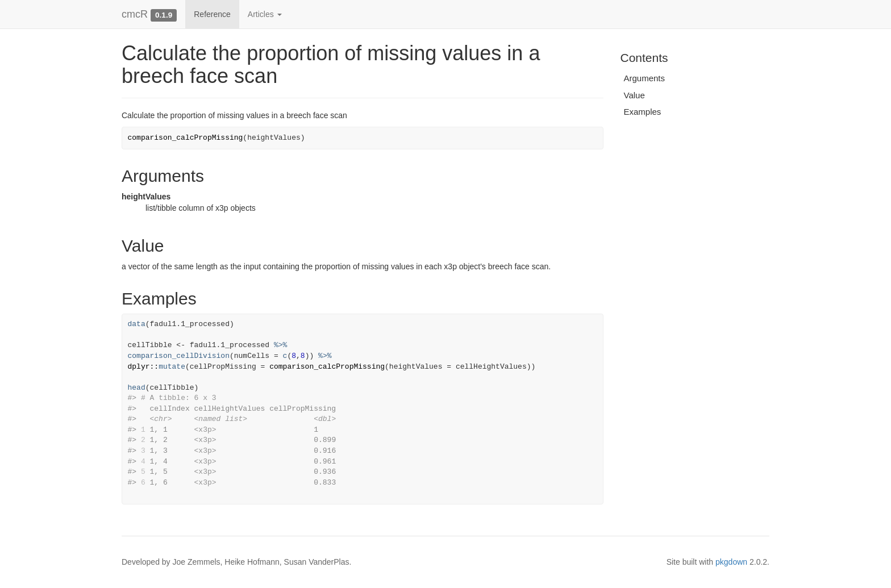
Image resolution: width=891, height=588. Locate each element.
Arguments (645, 78)
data (137, 324)
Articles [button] (265, 14)
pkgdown (731, 562)
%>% (280, 345)
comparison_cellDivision (179, 356)
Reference (212, 14)
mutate (172, 367)
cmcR (135, 14)
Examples (643, 112)
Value (634, 95)
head (137, 388)
